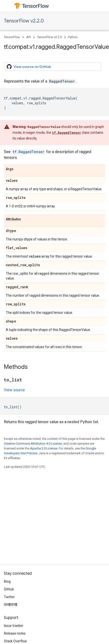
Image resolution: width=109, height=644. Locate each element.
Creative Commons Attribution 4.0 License (33, 444)
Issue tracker (14, 626)
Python (73, 37)
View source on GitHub (29, 67)
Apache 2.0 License (44, 448)
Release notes (15, 633)
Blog (7, 581)
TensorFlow (12, 37)
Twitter (9, 597)
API (29, 37)
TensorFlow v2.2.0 (24, 21)
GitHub (9, 589)
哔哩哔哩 (11, 605)
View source (14, 390)
